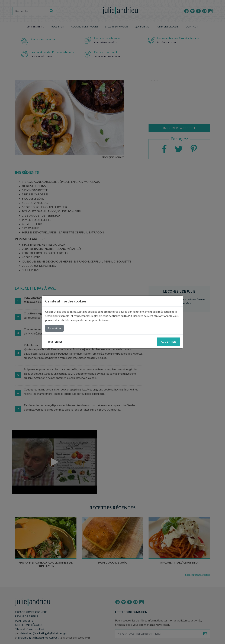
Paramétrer (54, 328)
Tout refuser (55, 341)
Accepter (168, 342)
